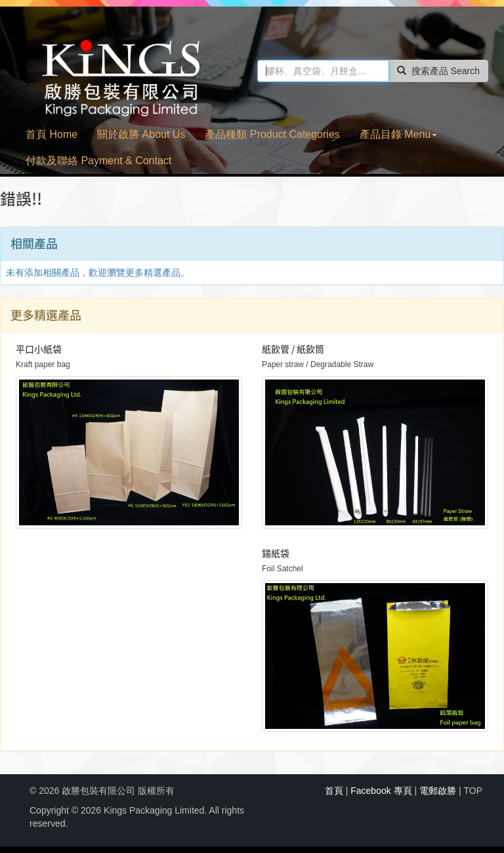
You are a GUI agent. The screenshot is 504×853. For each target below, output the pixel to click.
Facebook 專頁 (381, 791)
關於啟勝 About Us (141, 134)
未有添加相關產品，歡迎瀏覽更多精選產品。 (98, 273)
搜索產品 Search (438, 71)
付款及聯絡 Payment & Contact (98, 161)
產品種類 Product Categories (272, 134)
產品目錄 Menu (398, 134)
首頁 (334, 791)
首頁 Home (52, 134)
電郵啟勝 (438, 791)
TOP (473, 791)
